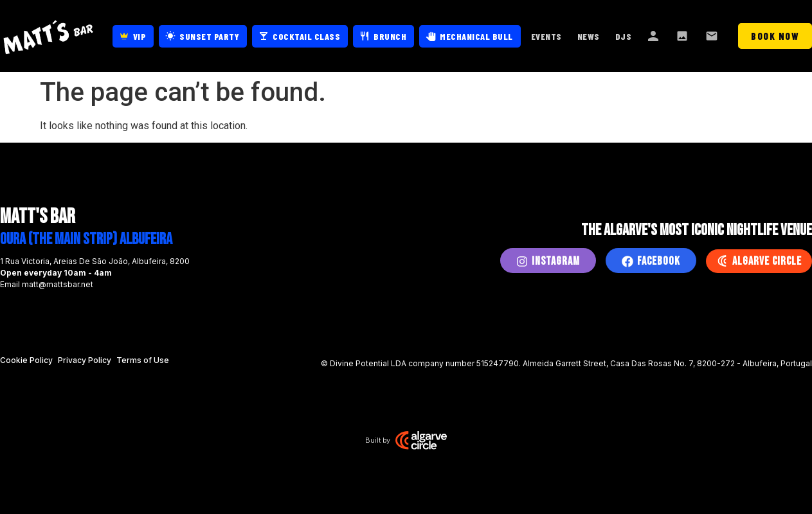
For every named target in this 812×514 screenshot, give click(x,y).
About (654, 36)
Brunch (390, 36)
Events (546, 36)
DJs (624, 36)
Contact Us (713, 36)
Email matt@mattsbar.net (47, 284)
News (589, 36)
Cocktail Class (306, 36)
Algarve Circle (767, 261)
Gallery (683, 36)
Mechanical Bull (476, 36)
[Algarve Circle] (722, 261)
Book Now (775, 36)
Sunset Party (209, 36)
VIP (140, 36)
